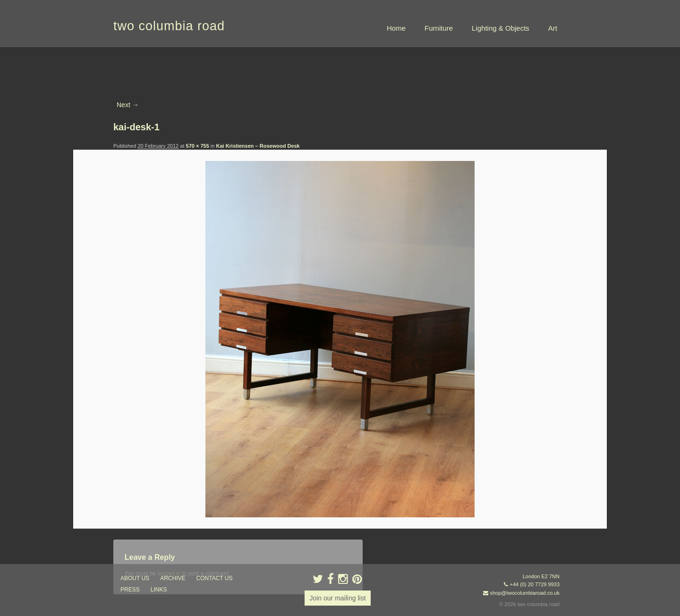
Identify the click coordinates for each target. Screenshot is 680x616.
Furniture (439, 28)
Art (553, 28)
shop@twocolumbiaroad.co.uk (525, 593)
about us (135, 578)
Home (396, 28)
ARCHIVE (173, 578)
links (159, 590)
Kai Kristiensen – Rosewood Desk (258, 146)
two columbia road (169, 26)
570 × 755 (198, 146)
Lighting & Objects (501, 28)
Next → (128, 105)
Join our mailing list (337, 598)
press (130, 590)
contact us (215, 578)
